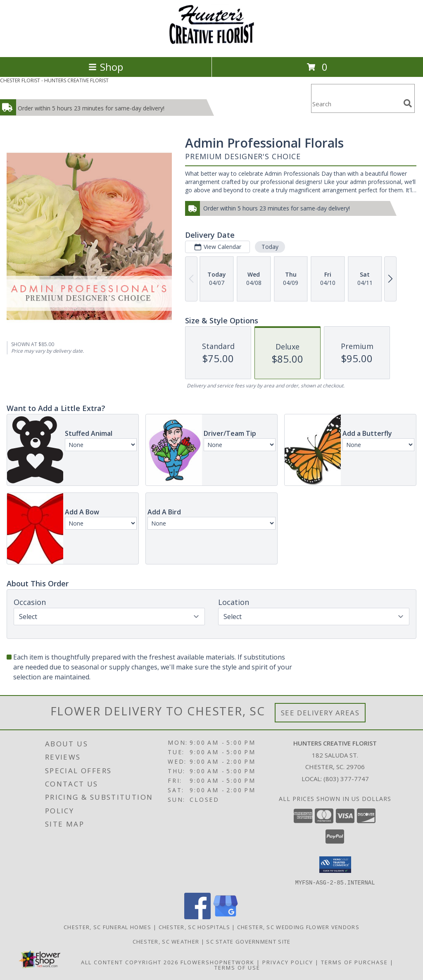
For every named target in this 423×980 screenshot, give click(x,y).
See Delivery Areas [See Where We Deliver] (320, 713)
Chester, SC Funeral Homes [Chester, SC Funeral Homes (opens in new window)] (108, 927)
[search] (408, 103)
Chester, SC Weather (166, 941)
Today (270, 247)
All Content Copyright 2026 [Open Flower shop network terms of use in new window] (130, 962)
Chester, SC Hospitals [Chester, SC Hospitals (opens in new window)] (194, 927)
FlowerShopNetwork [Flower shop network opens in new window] (217, 962)
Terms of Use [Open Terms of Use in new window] (237, 967)
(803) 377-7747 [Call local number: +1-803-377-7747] (346, 779)
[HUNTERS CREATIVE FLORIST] (211, 45)
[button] (335, 865)
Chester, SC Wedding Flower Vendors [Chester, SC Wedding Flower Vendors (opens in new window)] (298, 927)
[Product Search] (356, 104)
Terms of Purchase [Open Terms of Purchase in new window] (354, 962)
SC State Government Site (248, 941)
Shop (106, 67)
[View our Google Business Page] (226, 917)
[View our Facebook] (197, 917)
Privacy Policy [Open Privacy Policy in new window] (288, 962)
